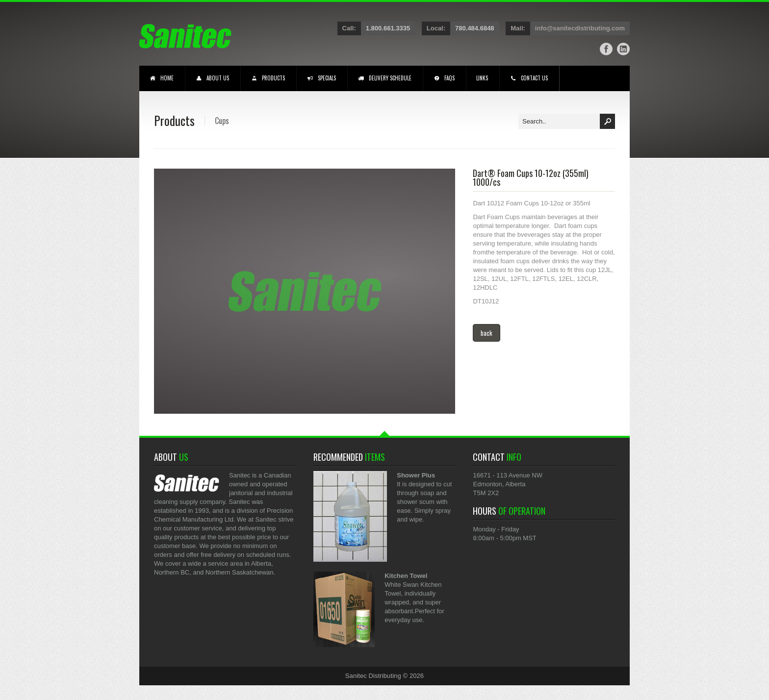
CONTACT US (529, 79)
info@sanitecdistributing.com (580, 28)
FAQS (444, 79)
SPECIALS (321, 79)
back (487, 333)
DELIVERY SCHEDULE (384, 79)
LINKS (482, 78)
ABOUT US (212, 79)
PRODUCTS (268, 79)
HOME (161, 79)
